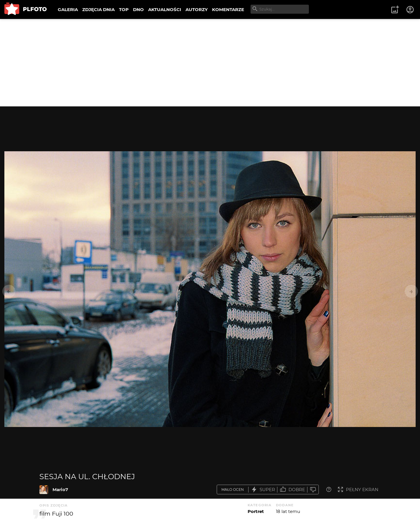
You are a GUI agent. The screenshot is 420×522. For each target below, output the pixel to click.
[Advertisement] (210, 63)
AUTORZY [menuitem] (197, 9)
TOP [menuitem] (124, 9)
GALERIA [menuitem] (68, 9)
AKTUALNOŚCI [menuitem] (165, 9)
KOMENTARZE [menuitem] (228, 9)
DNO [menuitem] (138, 9)
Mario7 (60, 490)
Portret (256, 511)
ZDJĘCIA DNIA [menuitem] (98, 9)
